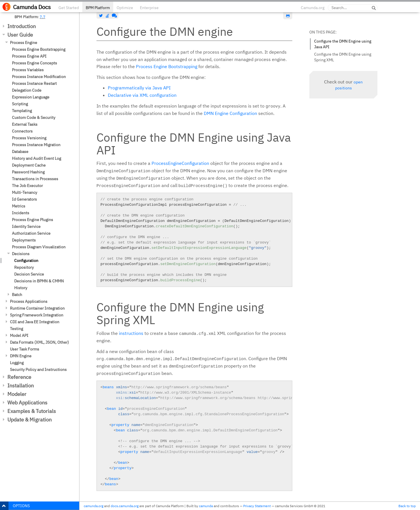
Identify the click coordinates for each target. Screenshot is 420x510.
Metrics (19, 206)
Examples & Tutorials (32, 411)
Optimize (125, 8)
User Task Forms (25, 349)
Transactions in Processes (35, 179)
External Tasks (25, 124)
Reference (19, 377)
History (21, 288)
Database (20, 152)
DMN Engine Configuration (230, 113)
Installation (21, 386)
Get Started (69, 8)
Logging (17, 363)
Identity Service (26, 226)
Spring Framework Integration (37, 315)
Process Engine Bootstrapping (39, 49)
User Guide (20, 35)
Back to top (407, 506)
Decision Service (29, 274)
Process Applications (29, 301)
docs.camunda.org (125, 506)
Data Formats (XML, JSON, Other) (39, 342)
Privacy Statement (257, 506)
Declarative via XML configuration (142, 95)
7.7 (43, 17)
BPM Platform (98, 8)
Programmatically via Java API (139, 88)
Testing (16, 329)
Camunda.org (313, 8)
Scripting (20, 104)
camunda (206, 506)
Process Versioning (29, 138)
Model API (19, 335)
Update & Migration (30, 420)
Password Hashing (28, 172)
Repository (24, 267)
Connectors (22, 131)
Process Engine (24, 43)
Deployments (24, 240)
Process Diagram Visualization (39, 247)
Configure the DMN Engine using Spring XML (343, 57)
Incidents (21, 213)
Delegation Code (27, 90)
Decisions (21, 254)
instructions (131, 333)
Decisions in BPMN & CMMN (39, 281)
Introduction (22, 26)
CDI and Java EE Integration (35, 322)
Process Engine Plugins (32, 220)
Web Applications (27, 403)
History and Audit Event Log (36, 158)
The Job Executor (27, 186)
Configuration (26, 261)
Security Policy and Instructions (38, 370)
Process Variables (28, 70)
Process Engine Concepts (34, 63)
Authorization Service (31, 233)
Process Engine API (29, 56)
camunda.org (94, 506)
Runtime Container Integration (37, 308)
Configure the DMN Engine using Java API (343, 44)
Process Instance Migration (36, 145)
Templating (22, 111)
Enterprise (149, 8)
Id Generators (24, 199)
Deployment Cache (29, 165)
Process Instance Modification (39, 77)
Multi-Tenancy (25, 192)
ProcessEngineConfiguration (180, 163)
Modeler (17, 394)
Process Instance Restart (34, 83)
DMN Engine (21, 356)
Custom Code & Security (34, 117)
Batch (17, 295)
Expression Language (31, 97)
